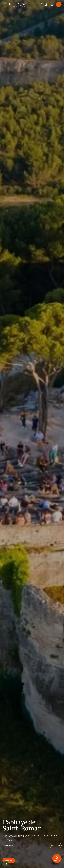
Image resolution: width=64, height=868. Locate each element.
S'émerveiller (8, 845)
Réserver (9, 860)
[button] (41, 4)
